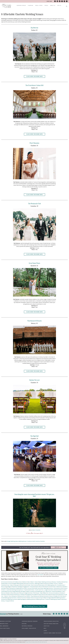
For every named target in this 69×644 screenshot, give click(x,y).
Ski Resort (63, 596)
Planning (31, 5)
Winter (12, 601)
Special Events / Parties (15, 598)
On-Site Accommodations (53, 593)
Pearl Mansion (34, 143)
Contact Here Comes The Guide (52, 633)
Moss (12, 593)
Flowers (47, 587)
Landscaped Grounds (6, 591)
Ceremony (46, 584)
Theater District (30, 598)
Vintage (49, 598)
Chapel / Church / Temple (56, 584)
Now (58, 547)
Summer (24, 598)
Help (45, 628)
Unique (37, 598)
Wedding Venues (21, 5)
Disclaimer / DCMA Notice (29, 628)
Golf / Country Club (29, 588)
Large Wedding (16, 591)
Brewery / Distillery (57, 582)
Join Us (59, 5)
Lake (65, 590)
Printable (34, 595)
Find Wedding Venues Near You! (35, 606)
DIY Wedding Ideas (50, 585)
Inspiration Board (52, 590)
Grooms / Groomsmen (55, 588)
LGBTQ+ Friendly (30, 591)
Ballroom (25, 582)
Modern (8, 593)
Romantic (47, 596)
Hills (62, 588)
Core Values (40, 575)
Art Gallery (16, 582)
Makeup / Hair (61, 591)
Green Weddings (45, 588)
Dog (6, 587)
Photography (28, 595)
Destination (42, 585)
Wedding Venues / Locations (25, 541)
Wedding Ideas (4, 624)
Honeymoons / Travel (22, 590)
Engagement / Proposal (29, 587)
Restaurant (37, 596)
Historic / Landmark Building (9, 590)
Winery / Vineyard (6, 601)
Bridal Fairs (65, 582)
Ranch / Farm (8, 596)
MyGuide (24, 624)
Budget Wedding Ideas (12, 541)
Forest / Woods (56, 587)
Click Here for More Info (34, 76)
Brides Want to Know (7, 584)
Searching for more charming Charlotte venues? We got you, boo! (34, 495)
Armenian (10, 582)
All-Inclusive (4, 582)
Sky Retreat (34, 28)
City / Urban (10, 585)
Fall (43, 587)
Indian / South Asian (36, 590)
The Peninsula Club (35, 203)
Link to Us (47, 626)
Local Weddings (38, 591)
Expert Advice (38, 587)
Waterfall (54, 598)
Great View (37, 588)
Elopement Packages (17, 587)
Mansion (3, 593)
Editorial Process (27, 626)
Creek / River (30, 585)
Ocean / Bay (39, 593)
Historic (66, 588)
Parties (12, 595)
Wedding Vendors (31, 599)
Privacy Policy (28, 642)
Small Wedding (5, 598)
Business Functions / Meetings (32, 584)
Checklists (4, 585)
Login (45, 631)
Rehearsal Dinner (22, 596)
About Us (53, 5)
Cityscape (16, 585)
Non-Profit (33, 593)
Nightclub (27, 593)
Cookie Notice (35, 642)
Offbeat (45, 593)
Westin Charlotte (36, 530)
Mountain (17, 593)
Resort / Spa (30, 596)
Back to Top (65, 624)
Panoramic (4, 595)
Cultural (36, 585)
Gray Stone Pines (34, 263)
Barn (29, 582)
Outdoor (62, 593)
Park (8, 595)
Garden (65, 587)
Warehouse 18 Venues (34, 321)
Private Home (55, 595)
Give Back (4, 588)
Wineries (64, 599)
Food (51, 587)
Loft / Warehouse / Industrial (50, 591)
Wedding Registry (22, 599)
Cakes (42, 584)
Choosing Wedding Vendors (30, 621)
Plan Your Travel (5, 628)
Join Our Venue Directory (51, 624)
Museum (22, 593)
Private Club (40, 595)
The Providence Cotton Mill (34, 85)
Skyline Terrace (34, 380)
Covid (25, 585)
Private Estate (47, 595)
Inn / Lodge (45, 590)
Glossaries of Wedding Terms (17, 588)
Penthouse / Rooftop (19, 595)
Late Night (23, 591)
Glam (8, 588)
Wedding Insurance (12, 599)
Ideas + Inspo (39, 5)
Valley (45, 598)
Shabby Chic (57, 596)
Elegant (10, 587)
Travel (46, 5)
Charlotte (42, 541)
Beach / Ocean (34, 582)
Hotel (29, 590)
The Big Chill (34, 436)
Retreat (42, 596)
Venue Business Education (51, 621)
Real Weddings (4, 626)
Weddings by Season (56, 599)
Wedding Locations (5, 621)
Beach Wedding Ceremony (45, 582)
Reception (15, 596)
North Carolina (36, 541)
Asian (20, 582)
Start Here (49, 1)
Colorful (21, 585)
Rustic (51, 596)
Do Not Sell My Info (43, 642)
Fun (61, 587)
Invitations (60, 590)
